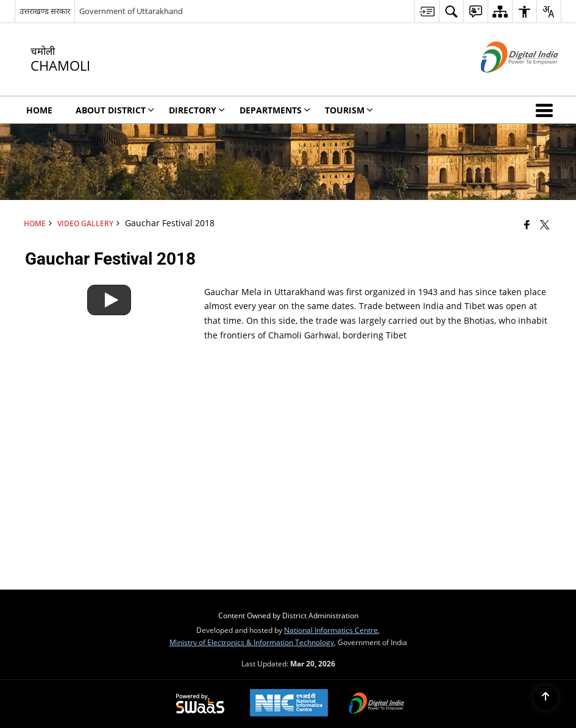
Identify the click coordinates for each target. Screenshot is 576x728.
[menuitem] (427, 11)
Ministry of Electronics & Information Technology (252, 642)
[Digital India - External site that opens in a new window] (504, 83)
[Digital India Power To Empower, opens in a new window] (377, 704)
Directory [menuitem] (197, 110)
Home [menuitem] (39, 110)
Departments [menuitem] (275, 110)
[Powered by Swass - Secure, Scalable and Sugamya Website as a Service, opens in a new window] (200, 704)
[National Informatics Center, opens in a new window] (289, 704)
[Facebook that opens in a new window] (527, 224)
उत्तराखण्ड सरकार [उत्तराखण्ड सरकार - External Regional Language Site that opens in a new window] (45, 11)
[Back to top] (546, 698)
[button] (547, 110)
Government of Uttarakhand (131, 11)
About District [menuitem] (115, 110)
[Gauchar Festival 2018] (109, 290)
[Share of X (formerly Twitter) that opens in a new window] (545, 224)
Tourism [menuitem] (349, 110)
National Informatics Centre (331, 630)
